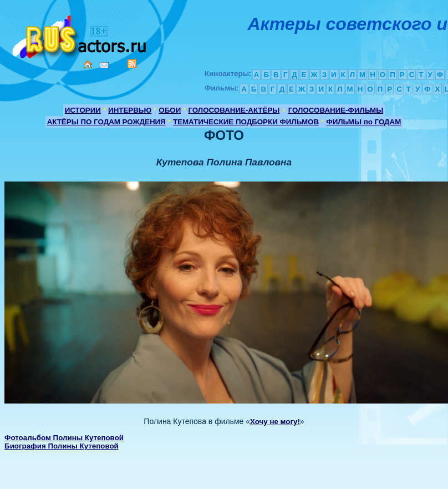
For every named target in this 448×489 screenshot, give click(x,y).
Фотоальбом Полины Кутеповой (64, 438)
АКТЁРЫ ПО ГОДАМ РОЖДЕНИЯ (106, 122)
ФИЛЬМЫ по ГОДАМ (363, 122)
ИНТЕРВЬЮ (130, 110)
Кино (80, 35)
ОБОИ (170, 110)
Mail (104, 65)
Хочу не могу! (275, 422)
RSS (132, 64)
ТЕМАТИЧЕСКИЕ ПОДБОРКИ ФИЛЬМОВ (246, 122)
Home (88, 64)
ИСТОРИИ (83, 110)
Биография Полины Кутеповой (62, 446)
